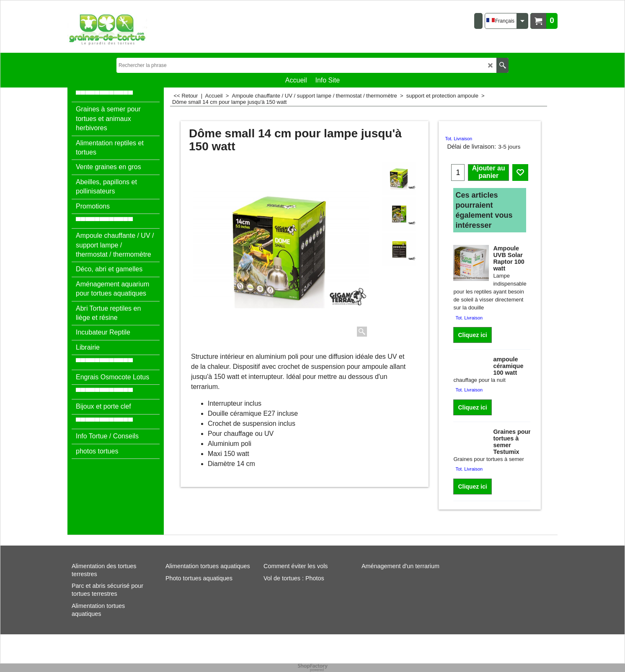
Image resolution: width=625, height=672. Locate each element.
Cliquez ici (472, 335)
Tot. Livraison (458, 139)
